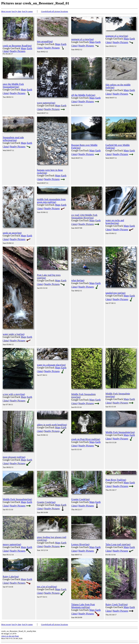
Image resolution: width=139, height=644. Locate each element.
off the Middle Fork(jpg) (83, 95)
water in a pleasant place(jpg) (51, 365)
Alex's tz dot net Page (10, 636)
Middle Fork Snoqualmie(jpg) (120, 432)
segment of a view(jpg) (83, 39)
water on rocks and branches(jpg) (115, 222)
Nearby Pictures (18, 51)
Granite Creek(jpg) (46, 502)
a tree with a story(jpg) (14, 394)
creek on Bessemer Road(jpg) (17, 46)
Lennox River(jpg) (80, 544)
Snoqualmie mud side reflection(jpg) (13, 139)
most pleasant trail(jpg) (14, 457)
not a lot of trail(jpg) (47, 587)
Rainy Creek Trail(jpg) (117, 604)
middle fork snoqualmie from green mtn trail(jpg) (51, 201)
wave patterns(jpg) (46, 103)
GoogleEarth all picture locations (55, 11)
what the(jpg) (78, 280)
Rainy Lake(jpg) (11, 577)
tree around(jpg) (45, 41)
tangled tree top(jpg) (115, 293)
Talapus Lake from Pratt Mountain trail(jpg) (83, 606)
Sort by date (16, 11)
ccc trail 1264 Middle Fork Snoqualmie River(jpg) (84, 216)
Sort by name (27, 11)
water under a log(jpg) (14, 334)
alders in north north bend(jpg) (52, 425)
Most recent (6, 11)
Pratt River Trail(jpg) (116, 480)
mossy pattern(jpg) (12, 544)
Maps (24, 48)
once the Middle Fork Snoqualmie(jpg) (13, 85)
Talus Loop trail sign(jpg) (118, 544)
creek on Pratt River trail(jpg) (86, 439)
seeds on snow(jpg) (12, 233)
